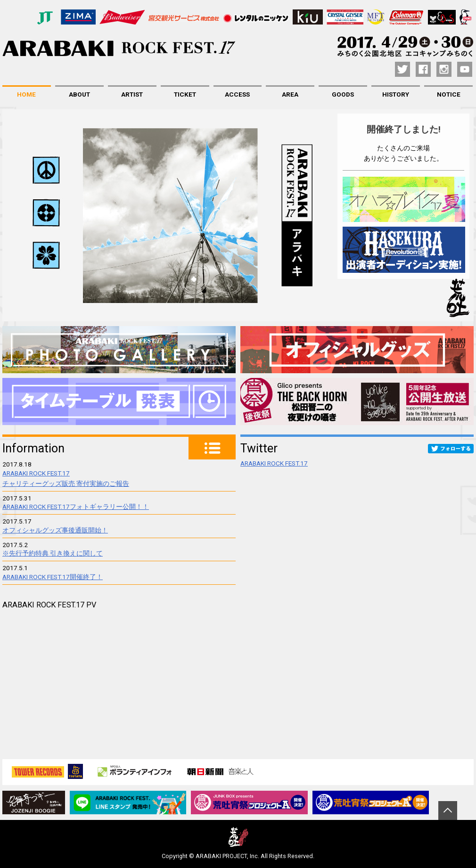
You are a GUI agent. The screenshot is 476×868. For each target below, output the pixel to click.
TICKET (185, 94)
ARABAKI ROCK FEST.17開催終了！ (53, 577)
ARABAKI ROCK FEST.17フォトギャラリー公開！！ (76, 507)
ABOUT (79, 94)
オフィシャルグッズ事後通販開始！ (55, 530)
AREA (290, 94)
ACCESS (237, 94)
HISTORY (396, 94)
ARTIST (132, 94)
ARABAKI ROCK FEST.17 (274, 463)
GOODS (343, 94)
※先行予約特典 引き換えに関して (53, 553)
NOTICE (449, 94)
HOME (26, 94)
